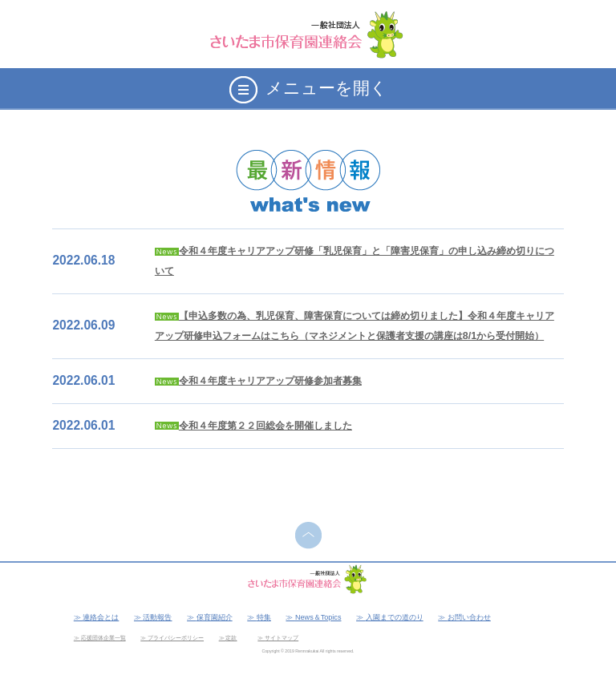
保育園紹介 (215, 617)
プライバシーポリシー (176, 638)
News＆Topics (318, 617)
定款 (231, 638)
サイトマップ (282, 638)
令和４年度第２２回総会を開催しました (265, 426)
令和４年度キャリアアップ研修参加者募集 (270, 381)
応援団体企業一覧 (103, 638)
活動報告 (157, 617)
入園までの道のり (395, 617)
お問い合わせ (469, 617)
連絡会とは (101, 617)
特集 (264, 617)
